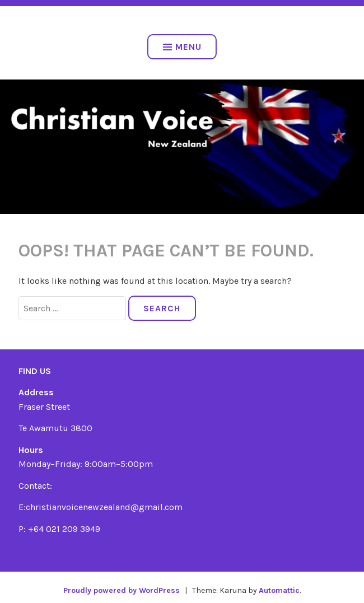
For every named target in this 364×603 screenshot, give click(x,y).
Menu (182, 47)
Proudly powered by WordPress (122, 590)
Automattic (279, 590)
